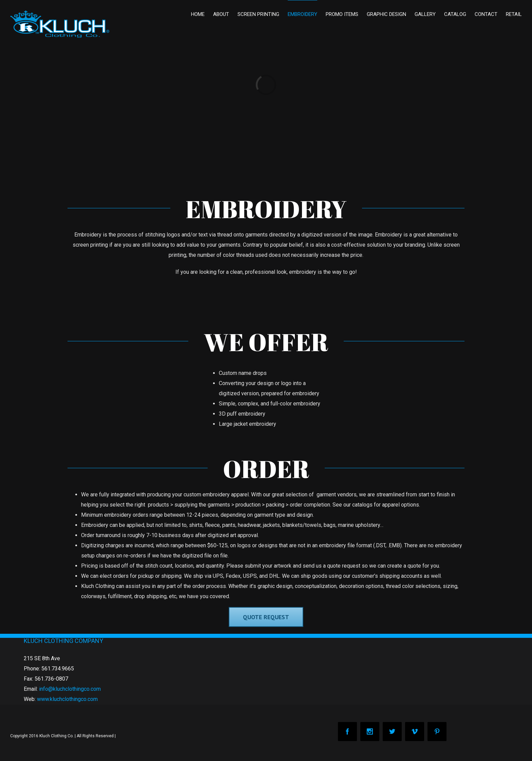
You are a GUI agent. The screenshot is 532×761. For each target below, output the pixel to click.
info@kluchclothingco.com (70, 689)
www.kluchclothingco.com (67, 699)
